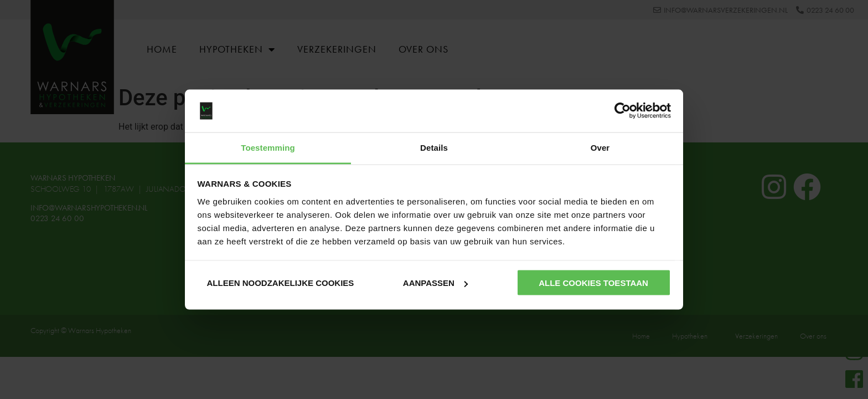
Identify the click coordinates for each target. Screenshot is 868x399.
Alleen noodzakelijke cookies (280, 283)
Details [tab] (434, 147)
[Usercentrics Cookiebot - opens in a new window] (622, 111)
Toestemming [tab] (268, 147)
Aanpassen (435, 283)
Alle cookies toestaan (593, 283)
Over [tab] (600, 147)
